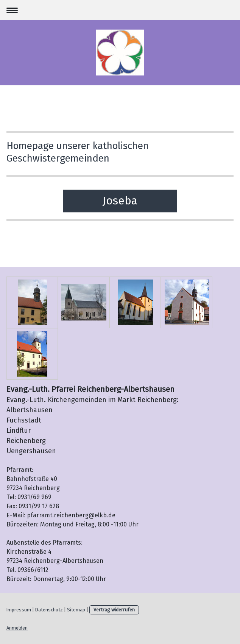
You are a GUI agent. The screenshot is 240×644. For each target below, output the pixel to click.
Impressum (19, 610)
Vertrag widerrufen (114, 610)
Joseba (120, 201)
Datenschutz (49, 610)
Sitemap (76, 610)
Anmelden (17, 628)
